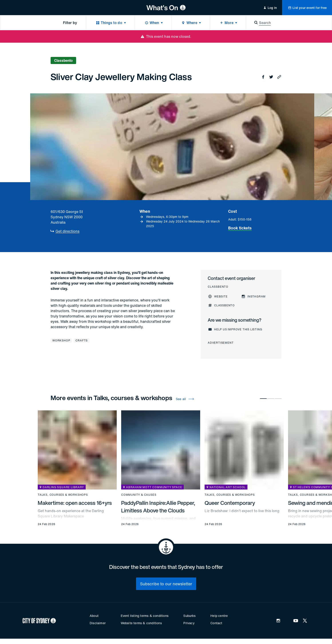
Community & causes (139, 495)
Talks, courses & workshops (63, 495)
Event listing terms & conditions (145, 616)
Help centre (219, 616)
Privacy (189, 623)
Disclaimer (98, 623)
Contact (216, 623)
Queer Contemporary (230, 503)
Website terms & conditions (141, 623)
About (94, 616)
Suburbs (189, 616)
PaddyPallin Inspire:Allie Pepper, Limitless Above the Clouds (158, 507)
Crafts (82, 340)
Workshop (61, 340)
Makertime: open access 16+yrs (75, 503)
